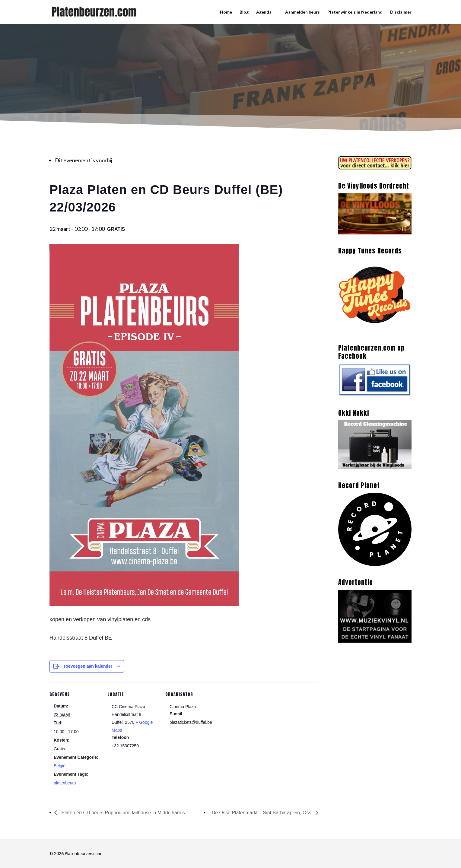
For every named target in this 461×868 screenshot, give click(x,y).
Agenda (264, 12)
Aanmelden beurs (302, 12)
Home (226, 12)
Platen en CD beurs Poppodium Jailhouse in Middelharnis (122, 813)
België (60, 766)
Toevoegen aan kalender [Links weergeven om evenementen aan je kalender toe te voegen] (88, 666)
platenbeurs (65, 783)
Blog (244, 12)
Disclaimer (401, 12)
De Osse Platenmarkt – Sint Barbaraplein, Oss (262, 813)
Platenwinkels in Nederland (355, 12)
